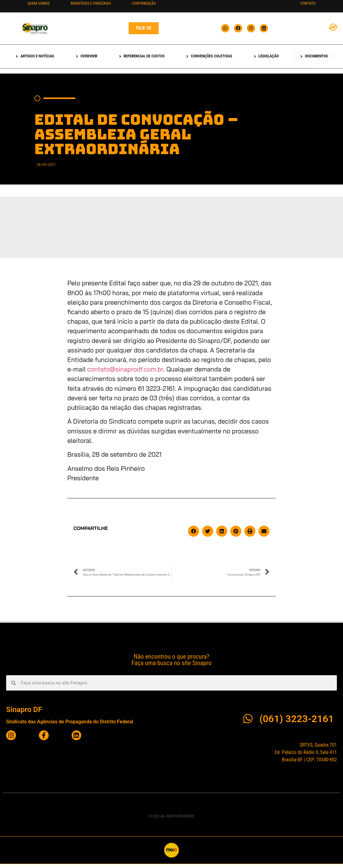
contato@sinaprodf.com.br (125, 369)
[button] (194, 531)
